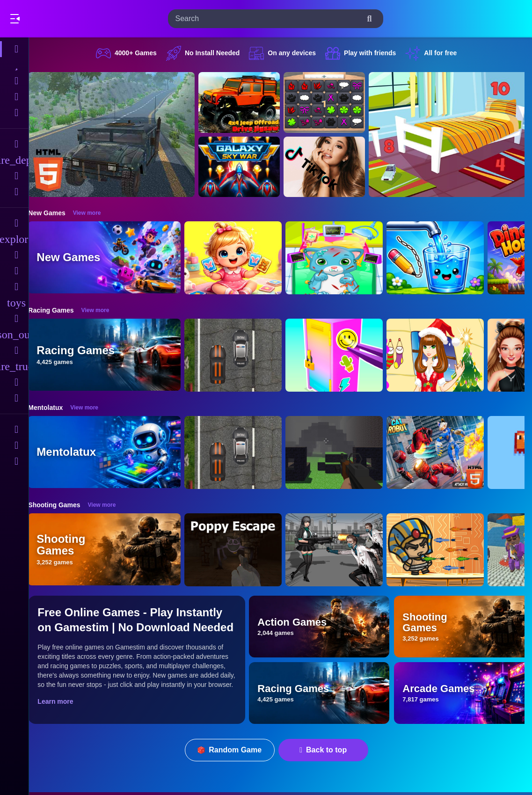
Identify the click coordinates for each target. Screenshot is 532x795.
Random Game (234, 750)
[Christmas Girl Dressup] (445, 355)
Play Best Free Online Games (60, 19)
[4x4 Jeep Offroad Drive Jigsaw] (248, 102)
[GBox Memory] (334, 102)
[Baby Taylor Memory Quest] (242, 258)
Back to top (328, 750)
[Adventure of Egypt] (445, 550)
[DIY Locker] (343, 355)
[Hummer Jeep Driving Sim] (121, 135)
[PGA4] (343, 452)
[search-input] (268, 19)
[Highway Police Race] (242, 355)
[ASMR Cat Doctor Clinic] (343, 258)
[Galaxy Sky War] (248, 167)
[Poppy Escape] (242, 550)
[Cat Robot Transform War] (445, 452)
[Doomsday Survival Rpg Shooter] (343, 550)
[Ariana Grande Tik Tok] (334, 167)
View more (96, 213)
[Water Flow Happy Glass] (445, 258)
